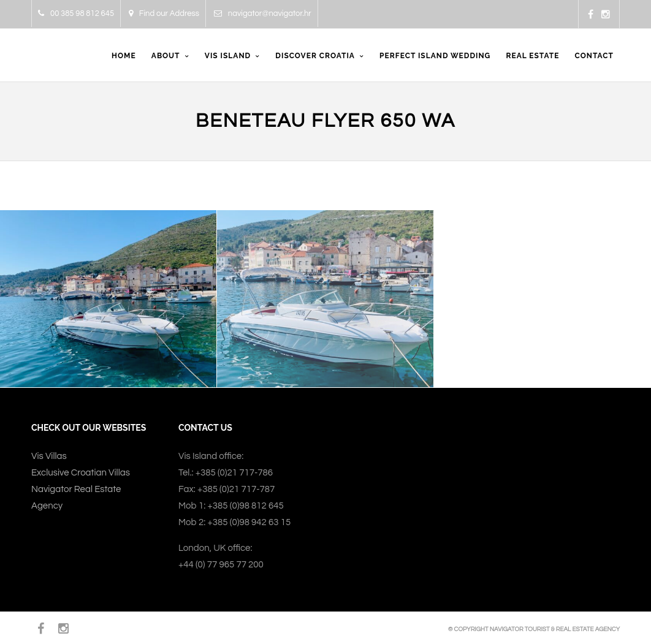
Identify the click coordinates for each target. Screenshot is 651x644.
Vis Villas (49, 456)
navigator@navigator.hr (263, 13)
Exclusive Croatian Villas (81, 473)
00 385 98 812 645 (76, 13)
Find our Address (164, 13)
